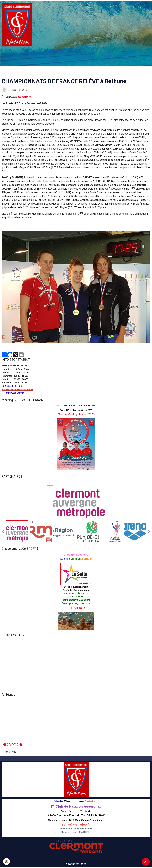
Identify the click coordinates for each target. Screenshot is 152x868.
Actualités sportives (21, 97)
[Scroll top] (146, 862)
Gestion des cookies (76, 864)
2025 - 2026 (11, 752)
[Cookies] (7, 862)
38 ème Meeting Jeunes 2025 (76, 414)
